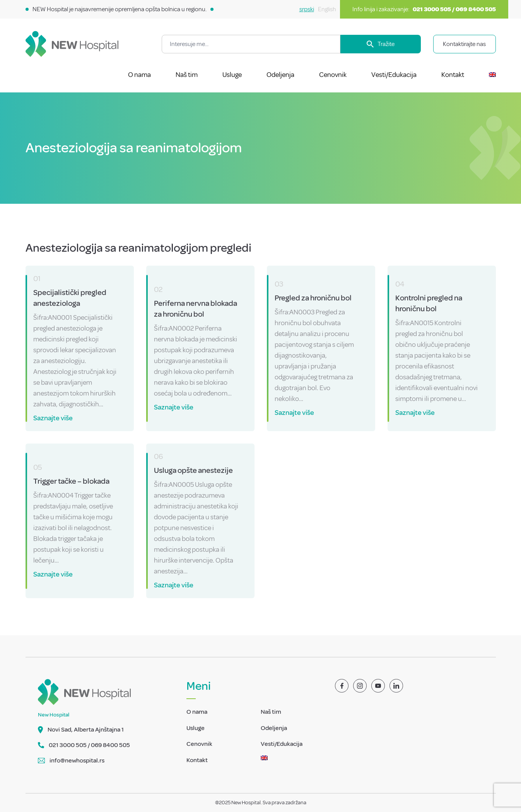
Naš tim (187, 75)
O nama (139, 75)
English (327, 9)
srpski (307, 9)
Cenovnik (333, 75)
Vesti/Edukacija (394, 75)
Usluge (232, 75)
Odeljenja (280, 75)
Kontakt (453, 75)
